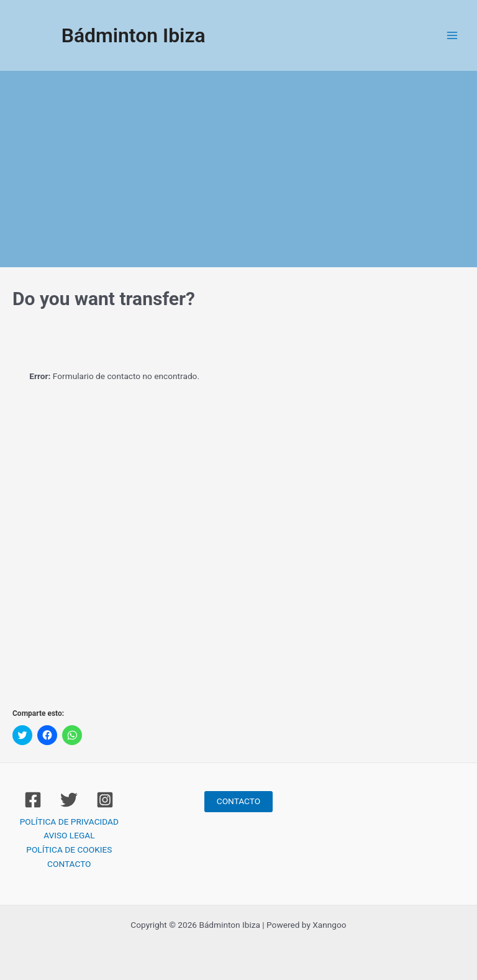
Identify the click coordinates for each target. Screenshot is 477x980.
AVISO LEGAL (69, 835)
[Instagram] (105, 800)
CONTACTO (69, 864)
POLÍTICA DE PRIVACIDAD (69, 822)
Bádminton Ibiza (134, 35)
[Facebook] (33, 800)
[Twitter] (69, 800)
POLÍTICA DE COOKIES (69, 849)
